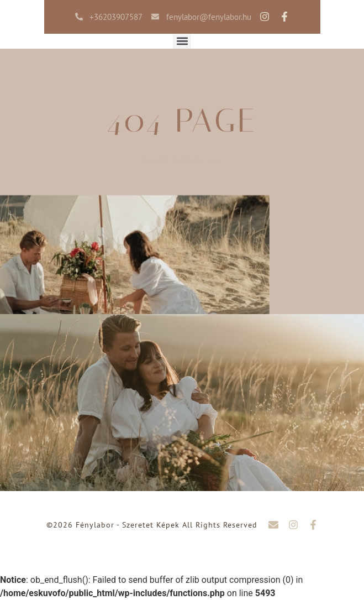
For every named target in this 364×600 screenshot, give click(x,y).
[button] (182, 41)
